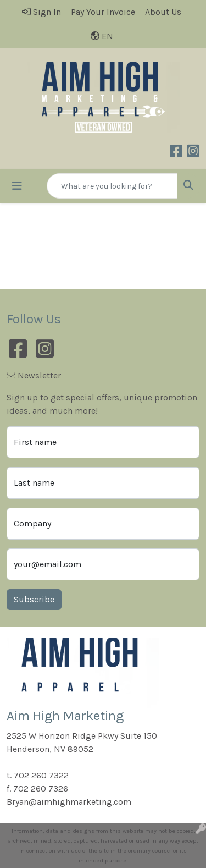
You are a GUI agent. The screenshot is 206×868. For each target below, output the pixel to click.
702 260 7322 (41, 775)
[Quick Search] (112, 186)
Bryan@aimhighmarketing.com (69, 802)
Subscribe (34, 599)
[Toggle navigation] (17, 186)
